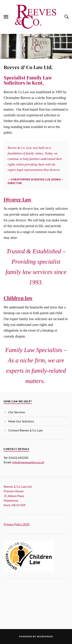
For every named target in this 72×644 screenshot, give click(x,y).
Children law (18, 298)
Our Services (17, 412)
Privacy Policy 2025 (17, 524)
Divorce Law (18, 199)
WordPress (45, 636)
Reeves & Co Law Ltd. (28, 67)
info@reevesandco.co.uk (28, 462)
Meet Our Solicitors (21, 421)
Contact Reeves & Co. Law (25, 430)
